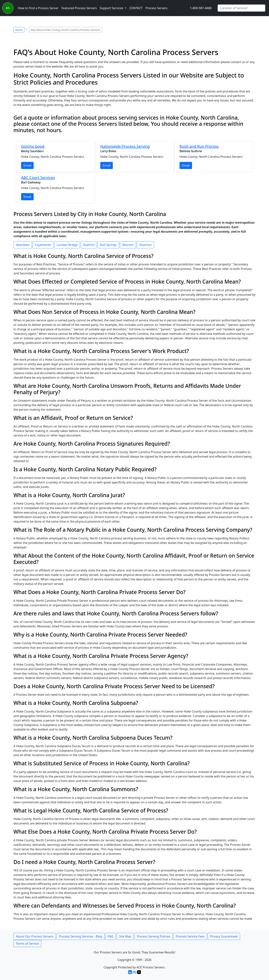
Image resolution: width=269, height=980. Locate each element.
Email (27, 165)
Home (19, 30)
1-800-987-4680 (201, 8)
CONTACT (136, 8)
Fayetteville (43, 245)
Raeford (89, 245)
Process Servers (157, 8)
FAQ (111, 936)
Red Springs (108, 245)
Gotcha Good (33, 146)
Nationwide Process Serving (125, 146)
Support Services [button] (112, 8)
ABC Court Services (38, 178)
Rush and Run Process (199, 146)
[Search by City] (241, 8)
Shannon (145, 245)
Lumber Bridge (67, 245)
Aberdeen (23, 245)
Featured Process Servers (79, 8)
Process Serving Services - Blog (81, 936)
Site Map (125, 936)
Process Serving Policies (154, 936)
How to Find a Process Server (38, 8)
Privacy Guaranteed (224, 936)
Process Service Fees (190, 936)
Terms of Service (27, 944)
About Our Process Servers (35, 936)
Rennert (128, 245)
